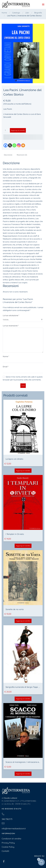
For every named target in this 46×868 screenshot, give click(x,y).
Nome (6, 356)
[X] (10, 145)
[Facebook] (6, 145)
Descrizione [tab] (8, 155)
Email (6, 367)
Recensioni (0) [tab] (22, 155)
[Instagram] (19, 145)
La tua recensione (11, 326)
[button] (43, 4)
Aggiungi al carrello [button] (23, 471)
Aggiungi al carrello (18, 130)
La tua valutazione (11, 315)
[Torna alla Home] (16, 4)
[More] (23, 145)
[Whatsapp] (14, 145)
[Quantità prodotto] (6, 130)
